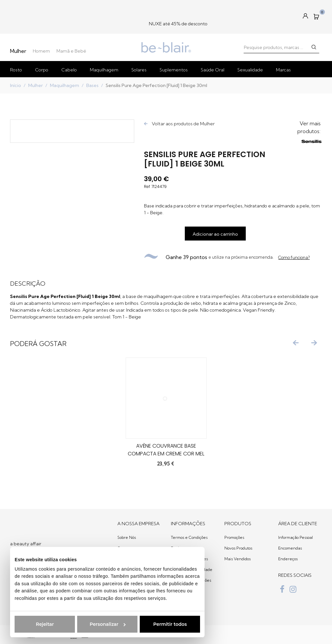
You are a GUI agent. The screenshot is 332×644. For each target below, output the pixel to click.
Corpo (42, 70)
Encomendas (290, 548)
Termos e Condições (189, 537)
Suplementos (174, 70)
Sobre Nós (127, 537)
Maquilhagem (104, 70)
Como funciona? (294, 257)
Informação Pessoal (296, 537)
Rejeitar (41, 624)
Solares (139, 70)
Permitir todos (166, 624)
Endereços (288, 559)
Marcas (283, 70)
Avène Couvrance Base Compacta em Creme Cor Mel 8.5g (166, 454)
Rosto (16, 70)
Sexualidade (250, 70)
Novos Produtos (238, 548)
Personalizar (104, 624)
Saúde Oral (213, 70)
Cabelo (69, 70)
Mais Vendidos (237, 559)
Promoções (234, 537)
